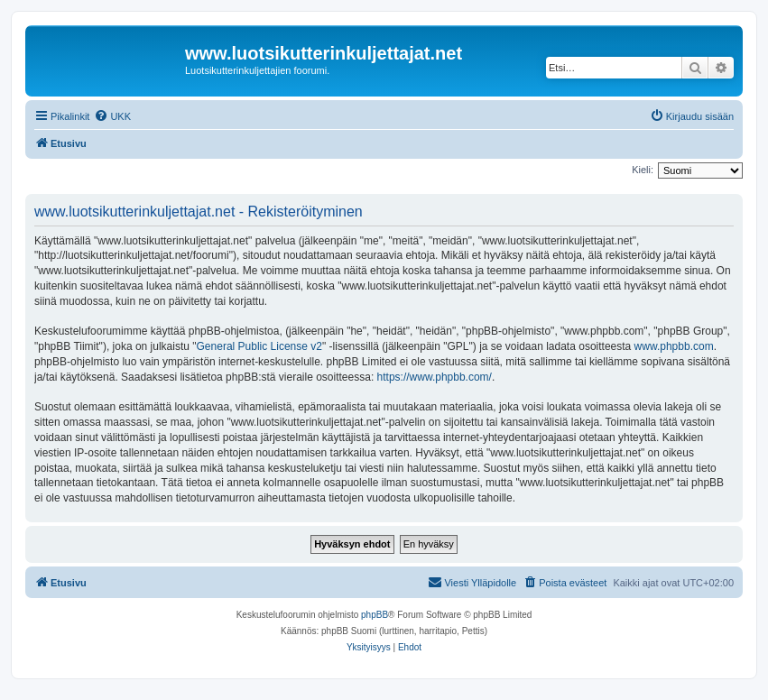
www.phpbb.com (674, 346)
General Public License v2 (259, 346)
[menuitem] (112, 116)
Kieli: (643, 170)
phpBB (375, 615)
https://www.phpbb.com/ (435, 377)
